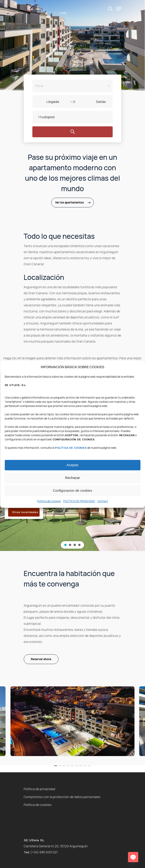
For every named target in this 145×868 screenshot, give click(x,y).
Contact (103, 501)
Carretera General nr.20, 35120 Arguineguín (56, 846)
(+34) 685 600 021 (41, 852)
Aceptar (73, 465)
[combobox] (71, 86)
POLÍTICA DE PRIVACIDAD (79, 501)
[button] (65, 545)
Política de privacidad (40, 789)
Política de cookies (49, 501)
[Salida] (92, 102)
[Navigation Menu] (119, 9)
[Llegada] (53, 102)
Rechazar (72, 478)
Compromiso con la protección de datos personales (62, 797)
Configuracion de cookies (72, 490)
